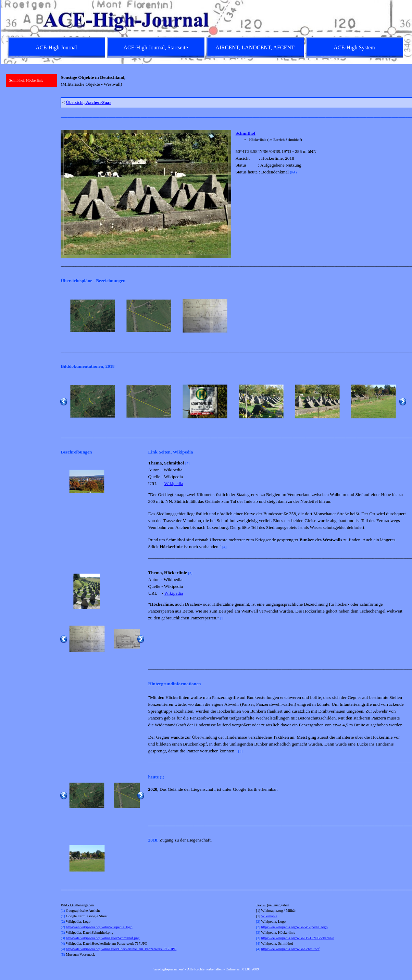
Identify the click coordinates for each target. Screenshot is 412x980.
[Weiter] (403, 316)
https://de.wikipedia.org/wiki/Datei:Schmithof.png (103, 938)
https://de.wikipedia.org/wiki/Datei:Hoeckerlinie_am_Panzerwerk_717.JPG (121, 949)
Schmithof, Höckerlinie (26, 80)
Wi (264, 916)
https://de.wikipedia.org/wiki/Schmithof (290, 949)
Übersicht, (89, 102)
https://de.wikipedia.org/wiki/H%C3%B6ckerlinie (298, 938)
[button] (93, 316)
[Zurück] (64, 316)
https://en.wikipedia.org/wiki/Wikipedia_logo (99, 927)
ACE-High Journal (56, 47)
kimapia (271, 916)
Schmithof (245, 133)
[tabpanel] (233, 84)
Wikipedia (174, 483)
